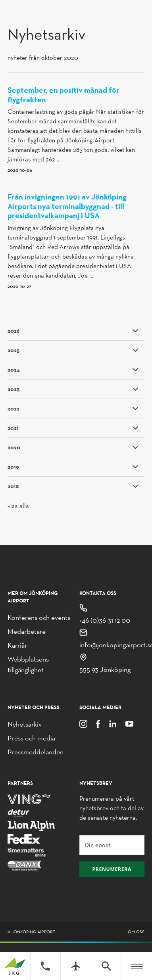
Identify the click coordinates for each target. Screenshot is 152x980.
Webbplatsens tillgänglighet (28, 664)
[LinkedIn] (113, 723)
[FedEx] (24, 839)
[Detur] (18, 812)
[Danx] (24, 865)
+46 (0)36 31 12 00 (105, 620)
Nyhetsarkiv (25, 724)
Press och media (31, 738)
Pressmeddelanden (36, 752)
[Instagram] (83, 723)
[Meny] (137, 966)
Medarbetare (27, 631)
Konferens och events (39, 617)
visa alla (18, 506)
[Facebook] (98, 723)
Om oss (136, 932)
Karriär (17, 645)
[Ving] (29, 799)
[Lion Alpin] (31, 825)
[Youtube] (129, 723)
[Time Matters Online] (27, 852)
